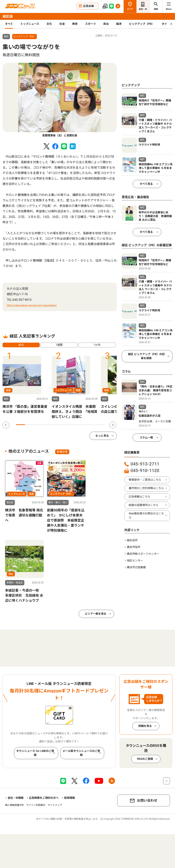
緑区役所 (132, 540)
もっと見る (102, 436)
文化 (49, 24)
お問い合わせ (147, 800)
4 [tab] (47, 425)
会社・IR (143, 9)
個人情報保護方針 (15, 805)
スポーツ (90, 24)
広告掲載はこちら (139, 497)
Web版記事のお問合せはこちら (146, 516)
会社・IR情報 (16, 798)
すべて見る (146, 184)
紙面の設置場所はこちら (144, 505)
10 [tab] (101, 425)
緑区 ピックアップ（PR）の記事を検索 (146, 356)
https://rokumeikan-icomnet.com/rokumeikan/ (32, 305)
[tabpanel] (60, 100)
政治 (106, 24)
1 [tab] (21, 425)
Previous (6, 425)
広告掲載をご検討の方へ (44, 798)
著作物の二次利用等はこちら (146, 488)
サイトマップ (55, 805)
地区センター (135, 561)
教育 (75, 24)
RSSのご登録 (145, 759)
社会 (62, 24)
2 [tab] (30, 425)
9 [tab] (92, 425)
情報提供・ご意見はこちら (145, 480)
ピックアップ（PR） (142, 24)
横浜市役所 (134, 547)
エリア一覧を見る (96, 614)
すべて (9, 24)
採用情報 (69, 798)
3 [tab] (38, 425)
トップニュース (30, 24)
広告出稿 (88, 6)
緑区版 (8, 16)
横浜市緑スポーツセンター (143, 554)
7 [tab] (74, 425)
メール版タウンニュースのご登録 (81, 753)
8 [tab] (83, 425)
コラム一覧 (146, 438)
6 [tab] (65, 425)
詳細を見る (145, 726)
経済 (119, 24)
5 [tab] (56, 425)
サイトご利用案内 (36, 805)
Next (113, 425)
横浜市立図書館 (136, 567)
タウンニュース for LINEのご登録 (35, 753)
